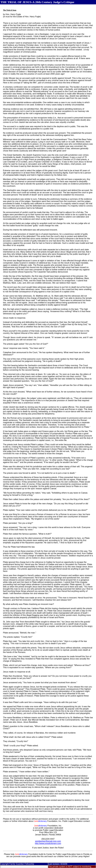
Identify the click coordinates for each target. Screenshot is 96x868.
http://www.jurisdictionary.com (48, 843)
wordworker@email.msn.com (48, 841)
